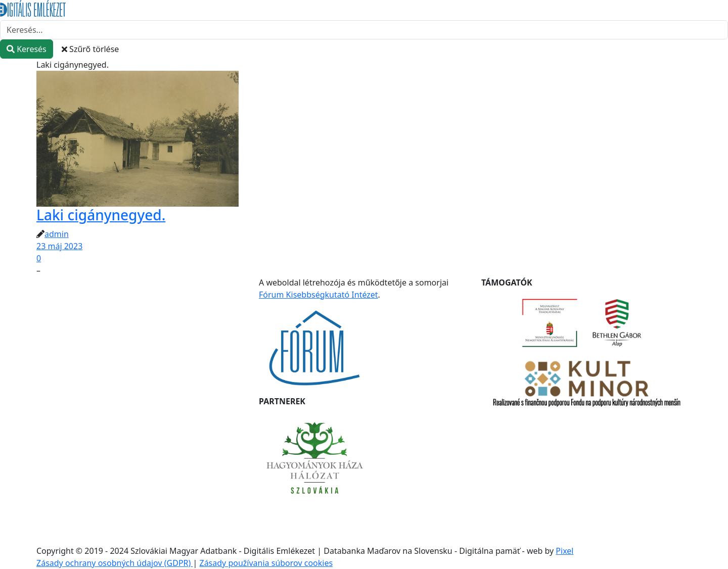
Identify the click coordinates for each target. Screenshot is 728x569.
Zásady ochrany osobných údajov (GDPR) (115, 563)
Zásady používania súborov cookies (266, 563)
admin (57, 234)
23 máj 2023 (59, 246)
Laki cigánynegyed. (101, 215)
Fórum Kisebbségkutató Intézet (318, 295)
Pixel (564, 551)
